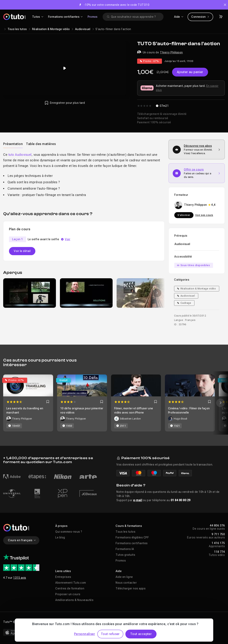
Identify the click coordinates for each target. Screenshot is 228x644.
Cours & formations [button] (129, 526)
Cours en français (22, 540)
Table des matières (41, 144)
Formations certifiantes (132, 543)
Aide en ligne (124, 577)
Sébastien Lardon (130, 419)
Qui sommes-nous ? (69, 532)
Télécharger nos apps (131, 588)
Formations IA (125, 549)
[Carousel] (114, 403)
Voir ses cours (204, 215)
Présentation (13, 144)
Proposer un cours (68, 594)
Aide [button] (119, 571)
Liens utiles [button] (63, 571)
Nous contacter (126, 583)
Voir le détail (22, 251)
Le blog (60, 537)
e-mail (138, 500)
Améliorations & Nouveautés (74, 600)
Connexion (200, 17)
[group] (30, 293)
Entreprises (63, 577)
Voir (68, 239)
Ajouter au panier (190, 72)
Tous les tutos (17, 29)
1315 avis (20, 578)
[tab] (13, 144)
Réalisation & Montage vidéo (51, 29)
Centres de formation (70, 588)
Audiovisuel (83, 29)
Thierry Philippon (171, 52)
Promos (93, 17)
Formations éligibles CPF (132, 537)
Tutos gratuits (125, 555)
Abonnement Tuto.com (71, 583)
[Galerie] (84, 293)
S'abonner (184, 215)
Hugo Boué (180, 419)
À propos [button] (61, 526)
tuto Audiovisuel (20, 155)
